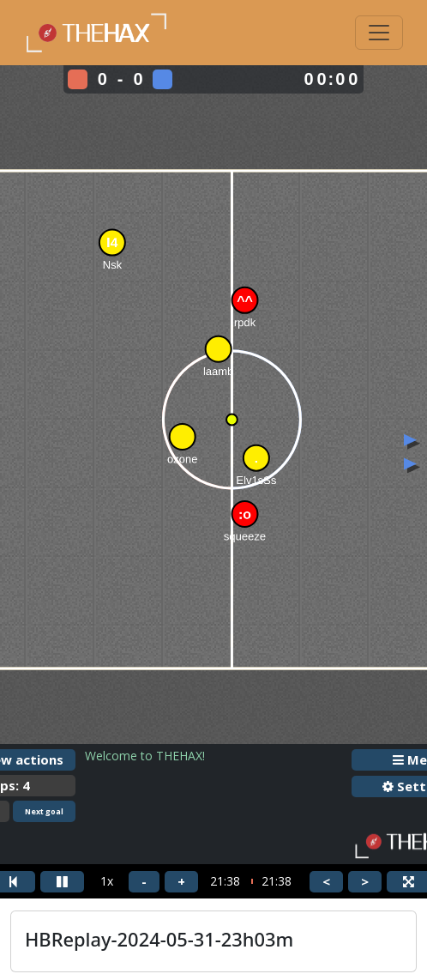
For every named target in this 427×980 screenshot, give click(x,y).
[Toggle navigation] (379, 33)
